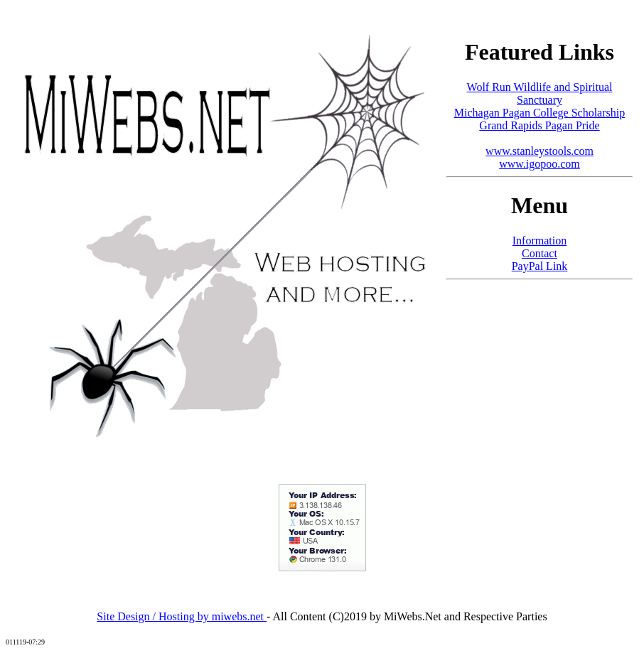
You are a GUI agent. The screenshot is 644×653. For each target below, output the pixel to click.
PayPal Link (540, 266)
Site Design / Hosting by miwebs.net (182, 616)
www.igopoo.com (540, 164)
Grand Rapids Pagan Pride (539, 125)
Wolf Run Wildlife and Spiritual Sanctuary (540, 93)
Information (540, 241)
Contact (540, 253)
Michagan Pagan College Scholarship (540, 113)
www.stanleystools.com (540, 151)
